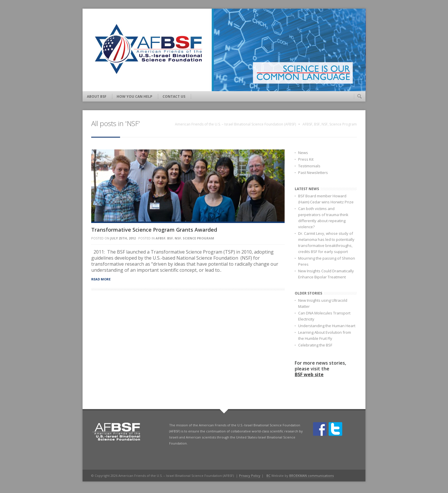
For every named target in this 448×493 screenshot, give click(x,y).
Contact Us (174, 96)
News (303, 153)
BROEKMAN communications (311, 476)
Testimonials (309, 166)
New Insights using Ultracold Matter (323, 303)
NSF (325, 124)
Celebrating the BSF (315, 345)
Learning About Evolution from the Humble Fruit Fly (325, 335)
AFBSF (307, 124)
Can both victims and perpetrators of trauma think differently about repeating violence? (323, 218)
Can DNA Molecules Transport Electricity (324, 316)
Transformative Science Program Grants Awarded (154, 230)
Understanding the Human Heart (327, 326)
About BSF (97, 96)
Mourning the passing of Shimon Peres (327, 261)
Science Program (343, 124)
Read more (101, 279)
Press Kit (306, 159)
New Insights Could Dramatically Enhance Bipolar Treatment (326, 274)
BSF (317, 124)
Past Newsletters (313, 173)
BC (268, 476)
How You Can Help (135, 96)
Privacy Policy (250, 476)
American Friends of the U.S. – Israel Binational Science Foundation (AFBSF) (235, 124)
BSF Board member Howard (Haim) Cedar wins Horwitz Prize (326, 199)
